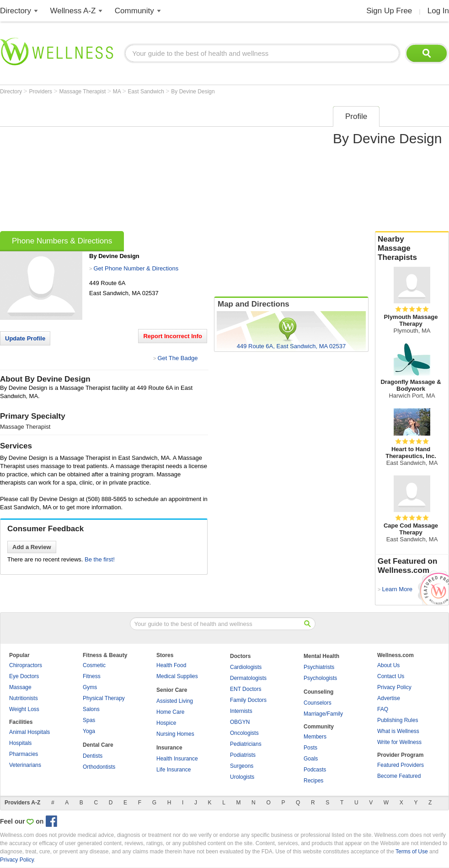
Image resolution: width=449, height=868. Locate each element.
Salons (91, 709)
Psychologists (320, 678)
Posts (310, 748)
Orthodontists (99, 767)
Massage (20, 687)
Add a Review (32, 547)
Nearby (412, 248)
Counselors (318, 703)
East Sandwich (147, 92)
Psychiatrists (319, 667)
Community (134, 11)
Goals (311, 759)
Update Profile (25, 338)
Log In (438, 11)
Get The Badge (177, 358)
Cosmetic (94, 665)
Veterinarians (25, 765)
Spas (89, 720)
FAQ (383, 709)
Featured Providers (401, 765)
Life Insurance (174, 770)
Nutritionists (24, 698)
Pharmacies (24, 754)
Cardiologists (246, 667)
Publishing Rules (398, 720)
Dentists (93, 756)
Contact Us (391, 676)
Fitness (92, 676)
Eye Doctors (24, 676)
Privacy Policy (394, 687)
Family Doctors (248, 700)
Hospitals (20, 743)
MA (118, 92)
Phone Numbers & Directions (62, 241)
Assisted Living (175, 701)
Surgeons (242, 766)
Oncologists (244, 733)
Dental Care (98, 745)
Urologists (242, 777)
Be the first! (100, 559)
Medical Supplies (177, 676)
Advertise (389, 698)
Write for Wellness (399, 742)
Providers (41, 92)
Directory (16, 11)
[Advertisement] (143, 166)
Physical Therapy (104, 698)
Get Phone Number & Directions (136, 268)
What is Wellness (398, 731)
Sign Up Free (389, 11)
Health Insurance (177, 759)
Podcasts (315, 770)
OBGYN (240, 722)
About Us (388, 665)
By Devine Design (193, 92)
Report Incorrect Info (173, 336)
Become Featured (399, 776)
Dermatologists (248, 678)
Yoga (89, 731)
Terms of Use (412, 852)
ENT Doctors (246, 689)
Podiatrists (243, 755)
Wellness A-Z (73, 11)
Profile (356, 116)
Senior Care (172, 690)
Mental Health (321, 656)
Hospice (166, 723)
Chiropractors (26, 665)
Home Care (170, 712)
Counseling (318, 692)
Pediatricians (246, 744)
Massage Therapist (83, 92)
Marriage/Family (323, 714)
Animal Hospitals (29, 732)
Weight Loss (24, 709)
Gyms (90, 687)
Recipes (313, 781)
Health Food (171, 665)
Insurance (169, 748)
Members (315, 737)
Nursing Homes (175, 734)
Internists (241, 711)
